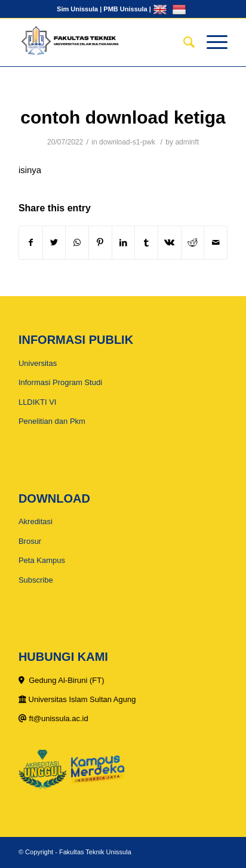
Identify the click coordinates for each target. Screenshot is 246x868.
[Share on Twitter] (54, 243)
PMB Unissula (125, 9)
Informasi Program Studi (60, 382)
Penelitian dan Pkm (52, 421)
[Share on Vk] (170, 243)
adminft (187, 142)
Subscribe (36, 580)
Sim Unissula (77, 9)
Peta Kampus (42, 560)
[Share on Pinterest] (100, 243)
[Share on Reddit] (193, 243)
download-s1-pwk (127, 142)
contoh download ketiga (123, 117)
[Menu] (211, 42)
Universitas (38, 363)
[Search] (183, 42)
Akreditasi (36, 521)
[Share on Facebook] (31, 243)
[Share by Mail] (216, 243)
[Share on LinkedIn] (124, 243)
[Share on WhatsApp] (77, 243)
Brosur (30, 541)
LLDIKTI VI (38, 402)
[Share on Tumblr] (146, 243)
